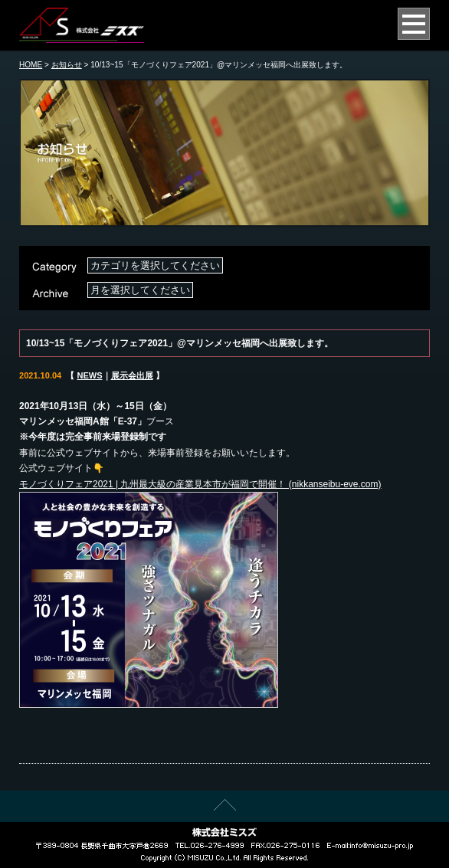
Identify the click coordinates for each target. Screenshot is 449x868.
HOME (31, 65)
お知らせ (67, 65)
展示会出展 (132, 375)
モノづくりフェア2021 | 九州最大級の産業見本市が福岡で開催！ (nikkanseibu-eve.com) (200, 484)
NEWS (89, 375)
